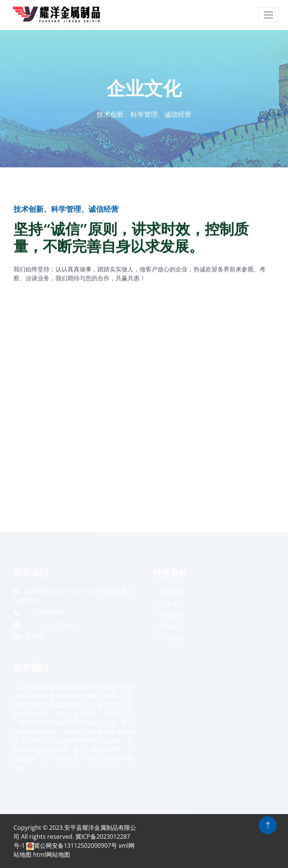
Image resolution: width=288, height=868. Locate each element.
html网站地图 (52, 855)
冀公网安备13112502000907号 (72, 846)
